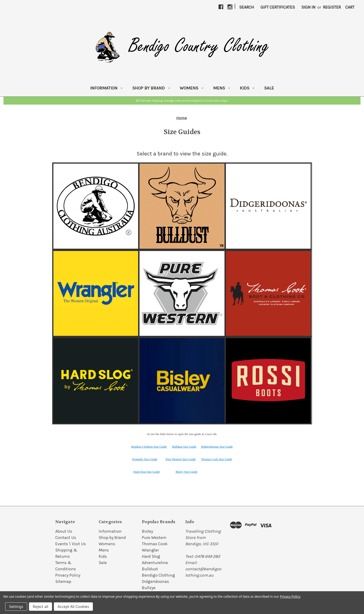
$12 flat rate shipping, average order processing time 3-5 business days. (182, 101)
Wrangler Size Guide (145, 459)
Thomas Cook (155, 544)
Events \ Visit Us (71, 544)
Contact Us (66, 538)
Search (247, 7)
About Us (64, 531)
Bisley (147, 531)
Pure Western (154, 538)
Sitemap (63, 581)
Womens (192, 88)
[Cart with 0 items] (350, 7)
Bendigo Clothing (158, 575)
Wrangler (150, 550)
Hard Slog (151, 556)
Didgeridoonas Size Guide (217, 447)
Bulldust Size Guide (184, 447)
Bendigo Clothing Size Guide (149, 447)
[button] (182, 101)
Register (332, 7)
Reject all (41, 607)
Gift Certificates (278, 7)
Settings (16, 607)
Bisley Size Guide (187, 472)
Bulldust (150, 569)
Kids (247, 88)
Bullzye (149, 588)
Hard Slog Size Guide (147, 472)
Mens (222, 88)
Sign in (308, 7)
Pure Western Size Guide (181, 459)
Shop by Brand (151, 88)
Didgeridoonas (155, 581)
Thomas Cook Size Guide (217, 459)
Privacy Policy (68, 575)
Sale (269, 88)
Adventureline (155, 563)
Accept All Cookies (73, 607)
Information (106, 88)
